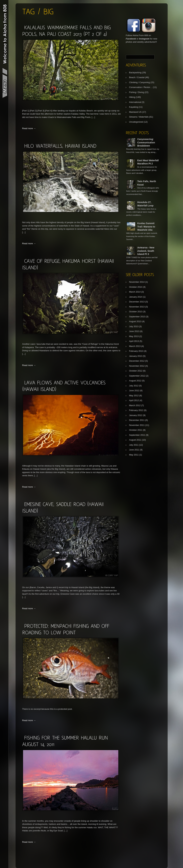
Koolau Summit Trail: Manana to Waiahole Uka (146, 227)
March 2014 (135, 292)
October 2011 (136, 430)
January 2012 (136, 415)
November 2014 (137, 282)
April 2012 (134, 400)
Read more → (29, 128)
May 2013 (134, 336)
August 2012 (135, 381)
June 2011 (134, 450)
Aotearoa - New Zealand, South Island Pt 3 (146, 251)
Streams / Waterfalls (139, 117)
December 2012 (137, 361)
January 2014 (136, 297)
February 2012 (136, 410)
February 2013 (136, 351)
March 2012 (135, 405)
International (135, 102)
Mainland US (135, 112)
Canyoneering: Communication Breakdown (146, 142)
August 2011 (135, 440)
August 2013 (135, 321)
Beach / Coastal (137, 77)
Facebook (131, 39)
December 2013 (137, 302)
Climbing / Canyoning (140, 82)
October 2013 (136, 312)
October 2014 (136, 287)
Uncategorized (136, 122)
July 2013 (134, 326)
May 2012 (134, 396)
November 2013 (137, 307)
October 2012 (136, 371)
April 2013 (134, 341)
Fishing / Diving (137, 92)
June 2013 (134, 331)
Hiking (132, 97)
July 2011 (134, 445)
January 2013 (136, 356)
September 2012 (137, 376)
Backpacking (135, 73)
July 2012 (134, 386)
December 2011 (137, 420)
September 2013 (137, 317)
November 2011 (137, 425)
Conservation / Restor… (141, 87)
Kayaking (134, 107)
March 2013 (135, 346)
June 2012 (134, 391)
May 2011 (134, 455)
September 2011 (137, 435)
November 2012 (137, 366)
